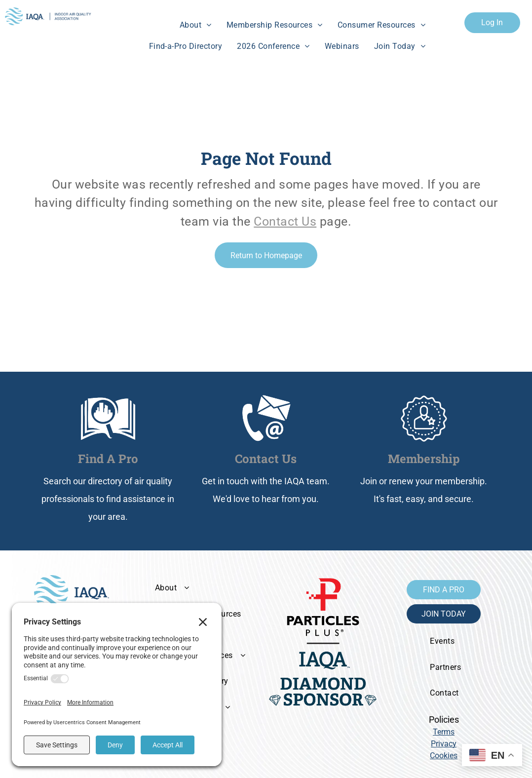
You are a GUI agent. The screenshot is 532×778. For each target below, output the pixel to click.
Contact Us (285, 221)
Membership (424, 459)
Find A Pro (108, 459)
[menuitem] (196, 25)
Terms (444, 732)
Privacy (444, 744)
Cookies (444, 756)
